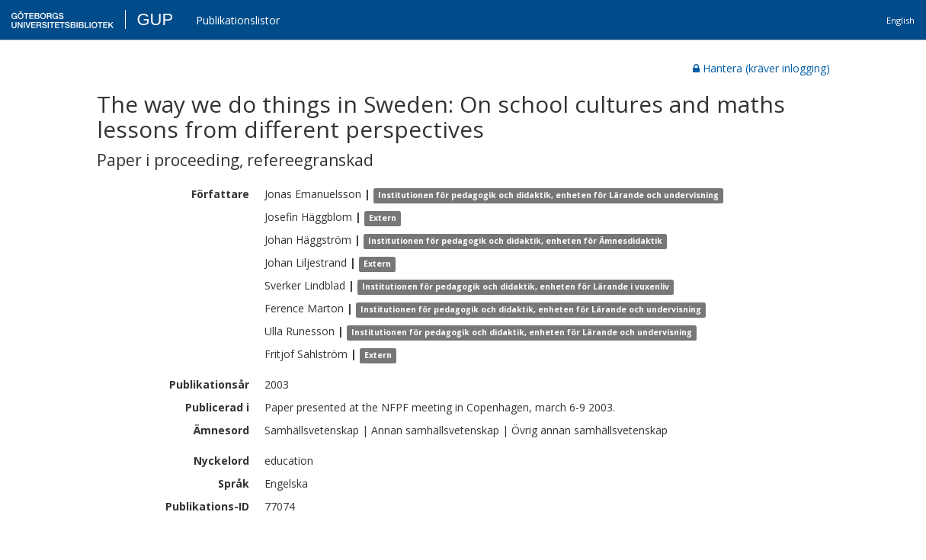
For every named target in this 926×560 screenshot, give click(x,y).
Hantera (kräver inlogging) (761, 68)
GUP (155, 19)
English (900, 20)
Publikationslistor (238, 20)
